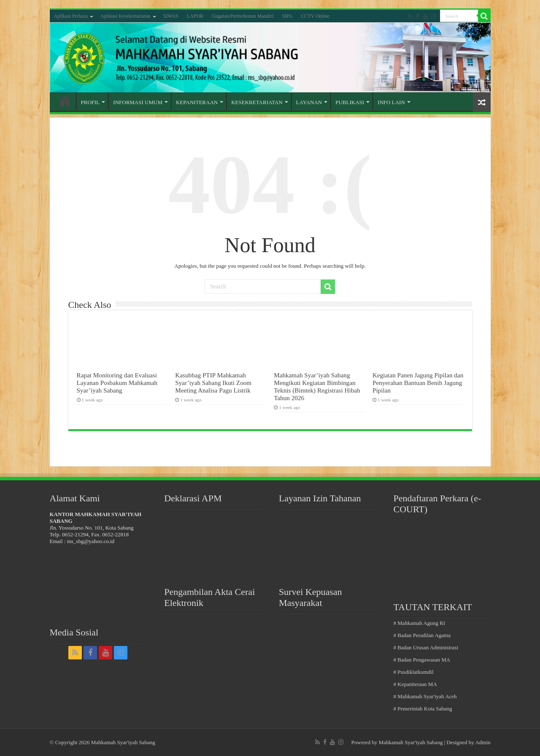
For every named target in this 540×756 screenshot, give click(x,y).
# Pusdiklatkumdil (414, 672)
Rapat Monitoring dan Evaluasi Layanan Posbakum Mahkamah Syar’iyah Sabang (117, 383)
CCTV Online (315, 16)
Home (65, 101)
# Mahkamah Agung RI (419, 623)
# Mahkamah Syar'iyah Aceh (425, 696)
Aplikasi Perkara (71, 16)
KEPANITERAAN (197, 102)
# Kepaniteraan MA (415, 684)
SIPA (287, 16)
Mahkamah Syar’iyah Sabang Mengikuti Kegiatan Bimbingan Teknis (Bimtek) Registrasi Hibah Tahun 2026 (317, 386)
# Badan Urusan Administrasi (426, 647)
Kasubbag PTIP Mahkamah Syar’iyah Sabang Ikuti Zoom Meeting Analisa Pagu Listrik (213, 383)
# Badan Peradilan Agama (422, 635)
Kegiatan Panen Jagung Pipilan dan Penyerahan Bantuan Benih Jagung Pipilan (418, 383)
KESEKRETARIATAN (257, 102)
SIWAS (171, 16)
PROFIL (90, 102)
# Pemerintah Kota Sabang (423, 709)
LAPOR (195, 16)
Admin (483, 742)
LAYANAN (309, 102)
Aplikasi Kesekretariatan (126, 16)
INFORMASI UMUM (138, 102)
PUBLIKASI (350, 102)
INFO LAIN (391, 102)
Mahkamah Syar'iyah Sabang (411, 742)
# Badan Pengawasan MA (422, 660)
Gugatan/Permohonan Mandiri (243, 16)
